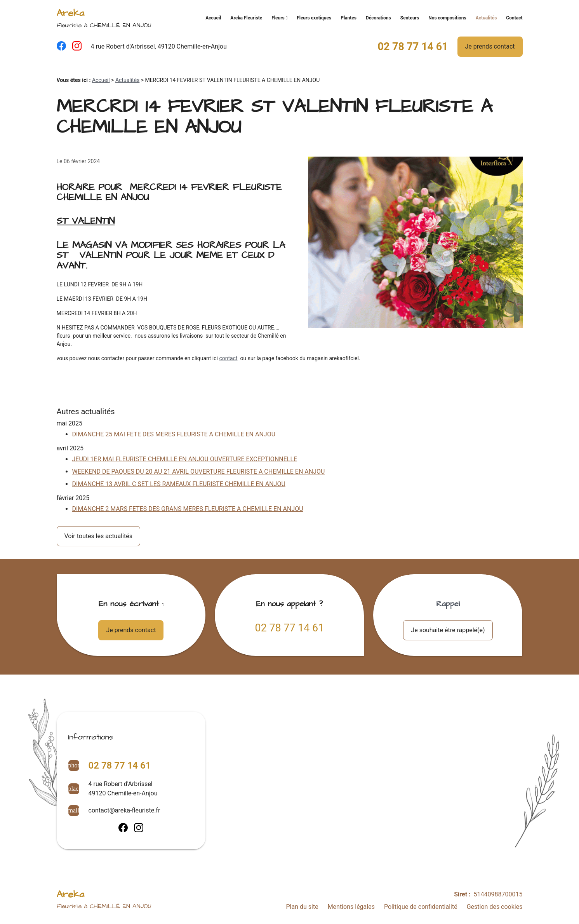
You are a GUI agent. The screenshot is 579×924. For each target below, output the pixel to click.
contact (228, 358)
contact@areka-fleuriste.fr (124, 810)
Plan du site (302, 907)
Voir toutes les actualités (98, 536)
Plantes (349, 18)
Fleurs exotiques (314, 18)
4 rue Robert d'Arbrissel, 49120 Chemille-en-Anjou (159, 46)
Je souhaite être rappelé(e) (448, 630)
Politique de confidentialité (421, 907)
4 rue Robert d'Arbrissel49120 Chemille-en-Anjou (123, 789)
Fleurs (278, 18)
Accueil (213, 18)
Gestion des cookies (495, 907)
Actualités (486, 18)
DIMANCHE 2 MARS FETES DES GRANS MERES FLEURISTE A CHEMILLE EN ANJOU (188, 509)
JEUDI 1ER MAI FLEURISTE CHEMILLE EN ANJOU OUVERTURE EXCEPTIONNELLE (185, 459)
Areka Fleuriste (246, 18)
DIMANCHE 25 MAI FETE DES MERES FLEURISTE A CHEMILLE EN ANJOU (174, 434)
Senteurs (410, 18)
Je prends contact (490, 46)
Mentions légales (351, 907)
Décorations (378, 18)
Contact (514, 18)
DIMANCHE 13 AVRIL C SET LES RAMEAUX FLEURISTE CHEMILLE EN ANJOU (179, 484)
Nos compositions (447, 18)
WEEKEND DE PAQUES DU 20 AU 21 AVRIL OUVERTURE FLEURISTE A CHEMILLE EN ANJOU (199, 472)
